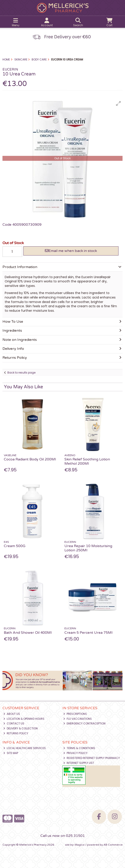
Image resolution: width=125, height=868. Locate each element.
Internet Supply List (79, 763)
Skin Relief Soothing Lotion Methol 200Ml (87, 461)
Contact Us (14, 723)
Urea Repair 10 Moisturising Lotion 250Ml (88, 548)
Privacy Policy (75, 753)
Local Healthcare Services (25, 748)
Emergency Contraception (84, 723)
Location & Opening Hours (24, 719)
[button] (118, 103)
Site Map (11, 753)
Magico (80, 845)
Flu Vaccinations (78, 719)
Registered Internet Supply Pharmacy (92, 758)
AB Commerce (113, 845)
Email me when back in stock (71, 251)
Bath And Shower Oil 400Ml (28, 633)
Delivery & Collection (21, 728)
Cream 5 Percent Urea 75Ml (88, 633)
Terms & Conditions (79, 748)
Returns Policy (16, 733)
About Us (12, 714)
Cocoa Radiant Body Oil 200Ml (30, 459)
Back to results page (21, 373)
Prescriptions (75, 714)
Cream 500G (15, 546)
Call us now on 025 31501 (63, 836)
